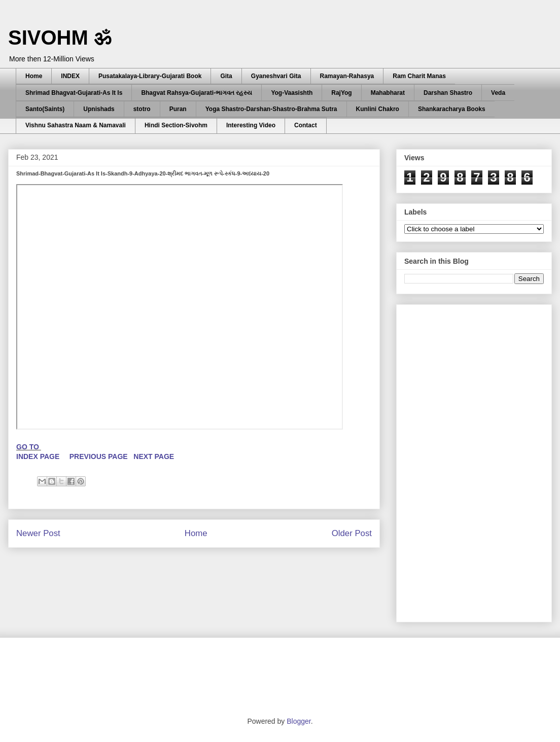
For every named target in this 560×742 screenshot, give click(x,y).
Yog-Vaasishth (292, 93)
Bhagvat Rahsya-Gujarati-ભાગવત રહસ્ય (197, 93)
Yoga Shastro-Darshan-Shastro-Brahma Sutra (271, 109)
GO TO (29, 447)
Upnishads (99, 109)
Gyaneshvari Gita (276, 76)
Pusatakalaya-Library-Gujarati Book (150, 76)
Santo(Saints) (45, 109)
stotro (142, 109)
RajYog (341, 93)
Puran (178, 109)
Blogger (299, 721)
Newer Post (38, 533)
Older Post (352, 533)
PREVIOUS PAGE (99, 456)
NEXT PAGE (154, 456)
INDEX (70, 76)
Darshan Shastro (448, 93)
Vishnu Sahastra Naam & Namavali (76, 125)
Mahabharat (388, 93)
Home (34, 76)
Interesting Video (251, 125)
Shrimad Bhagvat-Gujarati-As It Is (74, 93)
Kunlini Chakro (378, 109)
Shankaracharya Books (452, 109)
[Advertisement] (462, 461)
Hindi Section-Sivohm (176, 125)
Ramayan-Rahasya (347, 76)
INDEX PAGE (39, 456)
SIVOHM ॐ (60, 38)
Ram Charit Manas (419, 76)
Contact (306, 125)
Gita (226, 76)
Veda (498, 93)
